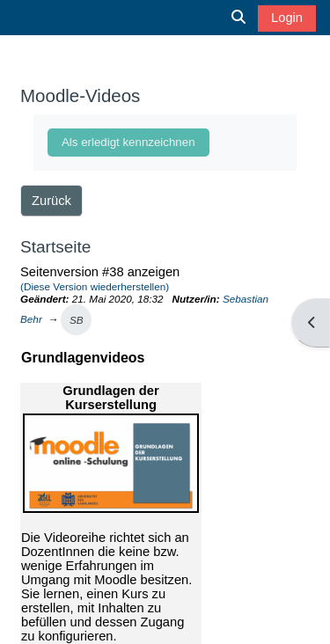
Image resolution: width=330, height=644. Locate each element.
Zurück (51, 201)
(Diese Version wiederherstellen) (95, 286)
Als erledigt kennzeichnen (128, 142)
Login (287, 18)
